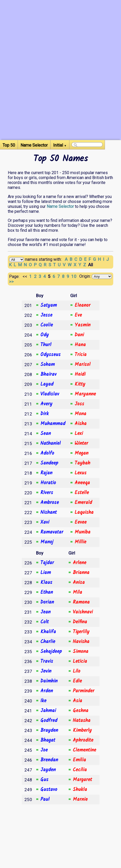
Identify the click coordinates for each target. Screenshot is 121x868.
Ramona (81, 602)
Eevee (81, 522)
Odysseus (51, 355)
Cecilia (80, 770)
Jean (45, 612)
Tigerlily (81, 632)
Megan (81, 453)
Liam (46, 573)
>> (12, 282)
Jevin (46, 671)
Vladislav (50, 394)
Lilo (77, 671)
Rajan (46, 473)
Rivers (47, 493)
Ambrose (50, 503)
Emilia (79, 760)
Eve (78, 315)
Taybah (82, 463)
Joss (79, 404)
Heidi (80, 374)
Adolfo (47, 453)
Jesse (46, 315)
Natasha (82, 721)
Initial (60, 145)
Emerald (83, 503)
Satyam (49, 305)
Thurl (46, 345)
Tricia (81, 355)
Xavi (45, 522)
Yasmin (83, 325)
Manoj (47, 542)
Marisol (83, 365)
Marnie (80, 799)
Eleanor (83, 305)
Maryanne (85, 394)
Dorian (47, 602)
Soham (48, 365)
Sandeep (49, 463)
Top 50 (9, 145)
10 (74, 276)
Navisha (81, 642)
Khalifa (48, 632)
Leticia (80, 661)
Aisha (81, 424)
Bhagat (48, 740)
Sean (46, 434)
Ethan (47, 592)
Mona (80, 414)
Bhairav (48, 374)
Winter (81, 443)
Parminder (84, 691)
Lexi (79, 434)
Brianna (81, 573)
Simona (81, 652)
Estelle (82, 493)
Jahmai (48, 711)
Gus (44, 780)
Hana (80, 345)
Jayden (48, 770)
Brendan (49, 760)
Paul (45, 799)
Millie (80, 542)
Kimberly (82, 730)
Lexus (81, 473)
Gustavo (49, 790)
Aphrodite (83, 740)
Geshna (81, 711)
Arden (47, 691)
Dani (79, 335)
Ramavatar (52, 532)
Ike (43, 701)
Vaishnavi (83, 612)
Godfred (49, 721)
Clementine (84, 750)
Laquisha (84, 512)
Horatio (48, 483)
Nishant (49, 512)
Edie (77, 681)
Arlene (80, 563)
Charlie (48, 642)
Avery (46, 404)
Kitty (80, 384)
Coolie (47, 325)
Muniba (83, 532)
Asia (77, 701)
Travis (47, 661)
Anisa (79, 583)
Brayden (49, 730)
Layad (47, 384)
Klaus (46, 583)
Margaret (82, 780)
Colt (45, 622)
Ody (45, 335)
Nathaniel (51, 443)
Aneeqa (82, 483)
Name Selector (34, 145)
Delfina (80, 622)
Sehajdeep (51, 652)
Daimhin (49, 681)
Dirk (45, 414)
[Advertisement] (60, 79)
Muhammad (53, 424)
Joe (44, 750)
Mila (77, 592)
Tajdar (47, 563)
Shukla (80, 790)
